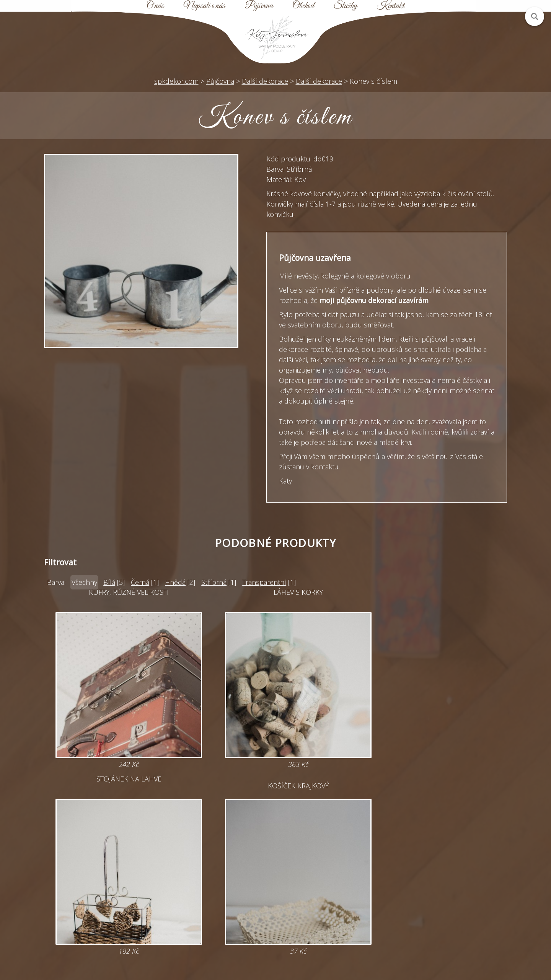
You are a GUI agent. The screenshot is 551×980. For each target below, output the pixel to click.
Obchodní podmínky (336, 899)
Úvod (336, 857)
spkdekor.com (176, 81)
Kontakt (391, 6)
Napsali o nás (204, 6)
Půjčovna (259, 6)
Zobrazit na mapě (95, 926)
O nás (155, 6)
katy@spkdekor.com (215, 871)
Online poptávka (215, 885)
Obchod (303, 6)
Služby (345, 6)
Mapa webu (336, 885)
